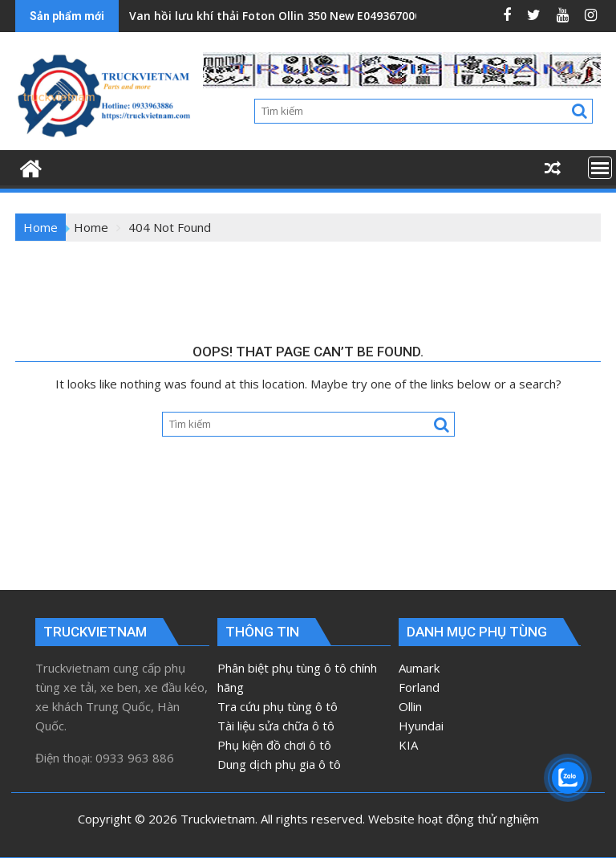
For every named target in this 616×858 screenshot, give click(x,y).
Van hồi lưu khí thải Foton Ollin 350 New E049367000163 (285, 16)
